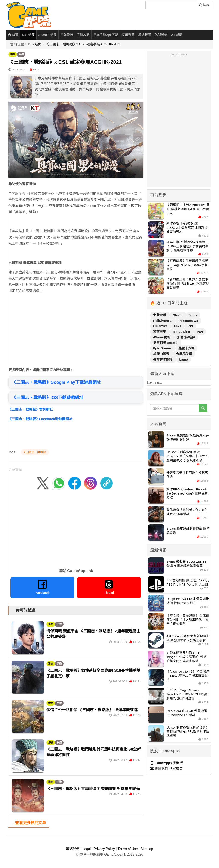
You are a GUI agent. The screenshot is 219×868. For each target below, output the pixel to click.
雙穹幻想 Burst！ (166, 343)
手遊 (21, 54)
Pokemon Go (188, 321)
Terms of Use (128, 849)
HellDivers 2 (163, 321)
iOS (190, 326)
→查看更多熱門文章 (29, 823)
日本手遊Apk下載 (106, 35)
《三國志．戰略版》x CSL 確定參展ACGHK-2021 (83, 44)
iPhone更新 (162, 337)
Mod (178, 326)
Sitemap (147, 849)
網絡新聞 (145, 35)
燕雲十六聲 (186, 348)
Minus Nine (182, 332)
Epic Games (163, 348)
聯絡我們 (73, 849)
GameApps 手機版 (166, 763)
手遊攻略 (83, 35)
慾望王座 (160, 332)
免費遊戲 (160, 315)
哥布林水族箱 (163, 359)
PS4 (200, 332)
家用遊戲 (128, 35)
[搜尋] (171, 5)
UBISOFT (161, 326)
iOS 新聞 (28, 35)
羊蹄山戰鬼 (162, 354)
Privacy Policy (104, 849)
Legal (87, 849)
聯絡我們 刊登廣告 (166, 768)
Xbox (193, 315)
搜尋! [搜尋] (205, 5)
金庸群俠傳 (184, 354)
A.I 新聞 (177, 35)
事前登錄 (67, 35)
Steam (178, 315)
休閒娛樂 (161, 35)
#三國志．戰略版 (35, 452)
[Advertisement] (76, 328)
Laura (184, 359)
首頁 (13, 35)
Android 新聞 (47, 35)
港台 (13, 54)
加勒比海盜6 (186, 337)
